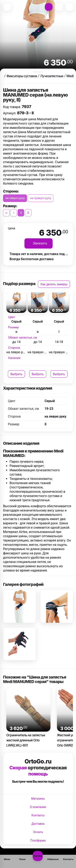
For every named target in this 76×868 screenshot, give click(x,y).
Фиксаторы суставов (22, 76)
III (28, 213)
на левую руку (15, 198)
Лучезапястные (52, 76)
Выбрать (17, 374)
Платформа (38, 840)
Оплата (38, 832)
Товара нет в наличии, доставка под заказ (42, 254)
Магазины (38, 799)
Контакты (38, 815)
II (21, 213)
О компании (38, 807)
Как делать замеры (54, 284)
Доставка (38, 824)
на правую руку (41, 198)
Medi (70, 76)
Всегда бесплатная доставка (32, 259)
